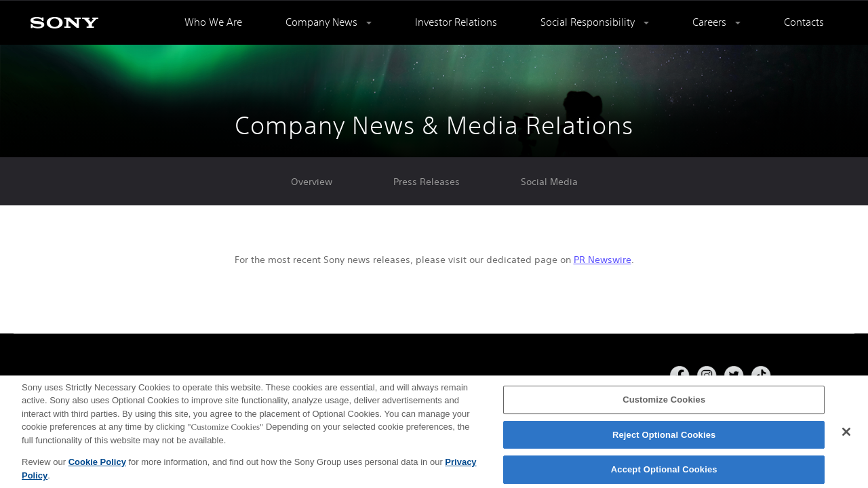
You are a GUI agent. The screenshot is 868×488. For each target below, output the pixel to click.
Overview (312, 182)
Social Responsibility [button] (589, 22)
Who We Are (213, 22)
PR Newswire (603, 260)
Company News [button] (323, 22)
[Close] (846, 435)
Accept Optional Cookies (664, 473)
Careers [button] (711, 22)
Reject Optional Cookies (664, 438)
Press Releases (427, 182)
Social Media (549, 182)
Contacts (804, 22)
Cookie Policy (97, 465)
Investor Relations (456, 22)
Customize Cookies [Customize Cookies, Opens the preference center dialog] (664, 403)
